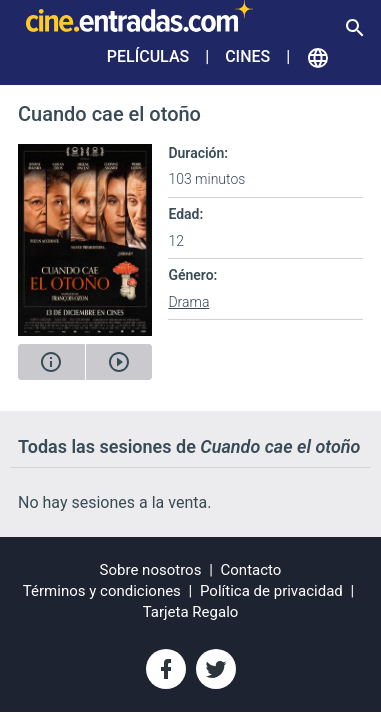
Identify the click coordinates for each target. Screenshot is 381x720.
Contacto (251, 570)
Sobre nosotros (151, 570)
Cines (247, 56)
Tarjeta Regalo (191, 612)
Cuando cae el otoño (109, 114)
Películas (148, 56)
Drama (188, 302)
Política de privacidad (271, 591)
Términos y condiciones (102, 591)
